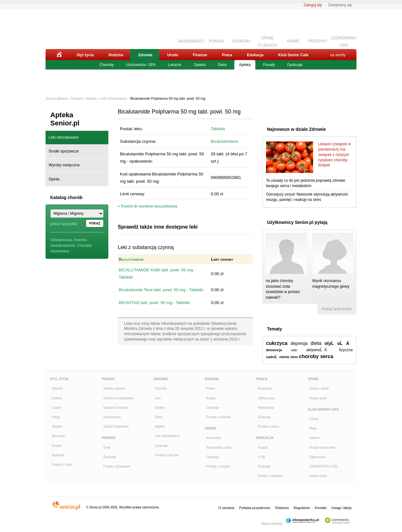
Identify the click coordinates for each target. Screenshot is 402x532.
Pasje (56, 417)
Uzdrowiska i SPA (141, 65)
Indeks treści (318, 476)
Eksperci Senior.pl (116, 408)
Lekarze (175, 65)
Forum (314, 419)
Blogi (313, 428)
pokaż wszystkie (64, 224)
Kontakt (321, 508)
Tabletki (218, 129)
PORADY (217, 41)
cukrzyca (277, 343)
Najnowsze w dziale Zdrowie (296, 129)
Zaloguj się (313, 5)
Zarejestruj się (340, 5)
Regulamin (302, 508)
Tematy (274, 329)
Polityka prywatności (255, 508)
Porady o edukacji (270, 476)
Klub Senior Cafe (293, 55)
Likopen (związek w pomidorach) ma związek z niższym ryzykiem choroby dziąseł (334, 155)
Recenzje (58, 436)
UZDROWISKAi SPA (344, 41)
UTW (261, 457)
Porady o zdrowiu (167, 455)
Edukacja (255, 55)
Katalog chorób (66, 197)
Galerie (314, 438)
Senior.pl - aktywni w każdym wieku (80, 27)
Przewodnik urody (219, 448)
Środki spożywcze (64, 151)
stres (294, 357)
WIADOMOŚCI (191, 41)
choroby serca (316, 356)
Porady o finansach (117, 466)
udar (294, 350)
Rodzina (116, 55)
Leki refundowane (114, 98)
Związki (57, 427)
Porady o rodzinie (219, 417)
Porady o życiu (62, 465)
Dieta (222, 65)
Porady (269, 65)
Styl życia (85, 55)
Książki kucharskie (322, 448)
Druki (107, 448)
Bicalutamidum (224, 141)
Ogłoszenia (317, 457)
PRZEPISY (318, 41)
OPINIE (293, 41)
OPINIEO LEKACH (267, 41)
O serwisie (226, 508)
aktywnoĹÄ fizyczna (329, 350)
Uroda (173, 55)
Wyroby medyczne (64, 165)
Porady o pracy (268, 427)
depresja (299, 343)
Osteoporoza (61, 240)
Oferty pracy (266, 398)
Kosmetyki (214, 438)
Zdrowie (145, 55)
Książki (57, 446)
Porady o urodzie (218, 466)
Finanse (200, 55)
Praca (227, 55)
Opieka (200, 65)
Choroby (107, 65)
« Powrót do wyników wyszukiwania (147, 206)
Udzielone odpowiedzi (119, 398)
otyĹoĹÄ (339, 343)
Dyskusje (295, 65)
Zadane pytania (114, 388)
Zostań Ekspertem (116, 427)
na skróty (338, 55)
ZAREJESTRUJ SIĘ (323, 466)
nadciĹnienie (278, 357)
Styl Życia (59, 379)
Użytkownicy (112, 417)
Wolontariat (266, 408)
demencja (274, 350)
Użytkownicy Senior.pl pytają (297, 222)
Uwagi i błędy (342, 508)
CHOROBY (241, 41)
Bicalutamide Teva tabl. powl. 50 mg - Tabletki (161, 290)
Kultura (57, 398)
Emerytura (265, 388)
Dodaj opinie (318, 398)
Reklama (282, 508)
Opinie (54, 179)
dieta (316, 343)
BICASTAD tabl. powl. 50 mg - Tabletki (154, 303)
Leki (158, 398)
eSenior (57, 388)
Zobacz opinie (319, 388)
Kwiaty (211, 398)
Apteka (245, 65)
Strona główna (57, 98)
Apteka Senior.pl (65, 119)
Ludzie (56, 408)
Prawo (211, 388)
